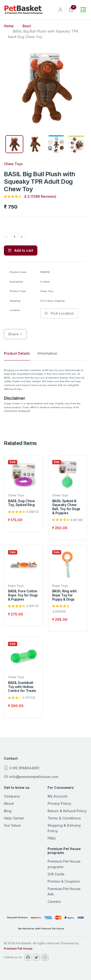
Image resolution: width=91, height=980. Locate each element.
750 (13, 207)
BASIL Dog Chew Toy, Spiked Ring (21, 503)
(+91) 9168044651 (22, 768)
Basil (27, 26)
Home (9, 26)
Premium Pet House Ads (64, 891)
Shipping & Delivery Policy (64, 828)
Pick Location (59, 313)
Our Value (12, 825)
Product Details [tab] (17, 353)
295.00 (61, 619)
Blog (8, 811)
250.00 (61, 528)
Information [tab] (47, 353)
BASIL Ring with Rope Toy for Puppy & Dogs (65, 595)
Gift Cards (56, 874)
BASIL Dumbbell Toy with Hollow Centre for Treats (22, 687)
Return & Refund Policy (67, 811)
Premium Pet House (18, 949)
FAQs (52, 838)
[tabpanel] (45, 391)
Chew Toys (13, 164)
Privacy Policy (59, 803)
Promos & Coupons (64, 881)
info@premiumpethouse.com (31, 776)
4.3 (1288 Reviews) (40, 196)
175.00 (17, 520)
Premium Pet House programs (64, 864)
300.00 (17, 706)
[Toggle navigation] (83, 10)
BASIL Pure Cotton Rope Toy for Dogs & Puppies (23, 595)
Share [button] (13, 334)
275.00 (17, 614)
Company (12, 796)
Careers (54, 902)
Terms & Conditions (64, 818)
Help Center (14, 818)
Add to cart (21, 250)
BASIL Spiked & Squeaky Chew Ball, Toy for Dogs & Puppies (66, 507)
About (9, 803)
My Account (58, 796)
